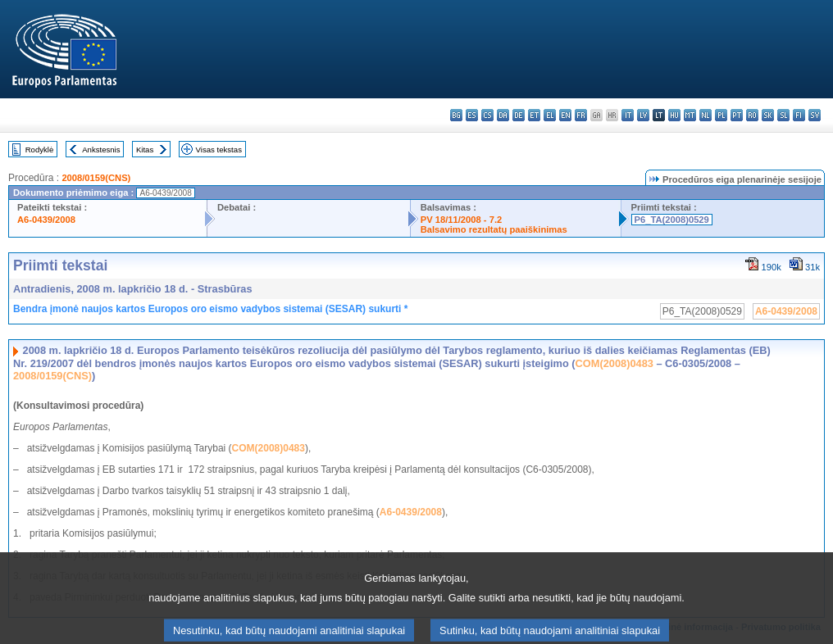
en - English (565, 115)
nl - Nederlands (706, 115)
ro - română (752, 115)
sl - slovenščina (783, 115)
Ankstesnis (101, 150)
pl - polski (721, 115)
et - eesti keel (534, 115)
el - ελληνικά (550, 115)
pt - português (737, 115)
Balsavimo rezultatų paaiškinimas (494, 229)
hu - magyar (674, 115)
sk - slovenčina (768, 115)
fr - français (581, 115)
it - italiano (628, 115)
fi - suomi (799, 115)
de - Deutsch (519, 115)
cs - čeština (487, 115)
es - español (472, 115)
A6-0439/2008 (46, 220)
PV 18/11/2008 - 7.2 (462, 220)
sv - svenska (815, 115)
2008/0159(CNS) (96, 178)
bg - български (456, 115)
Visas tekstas (219, 150)
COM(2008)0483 (615, 363)
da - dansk (503, 115)
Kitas (145, 150)
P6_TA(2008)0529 (672, 220)
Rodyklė (40, 150)
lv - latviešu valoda (643, 115)
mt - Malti (690, 115)
